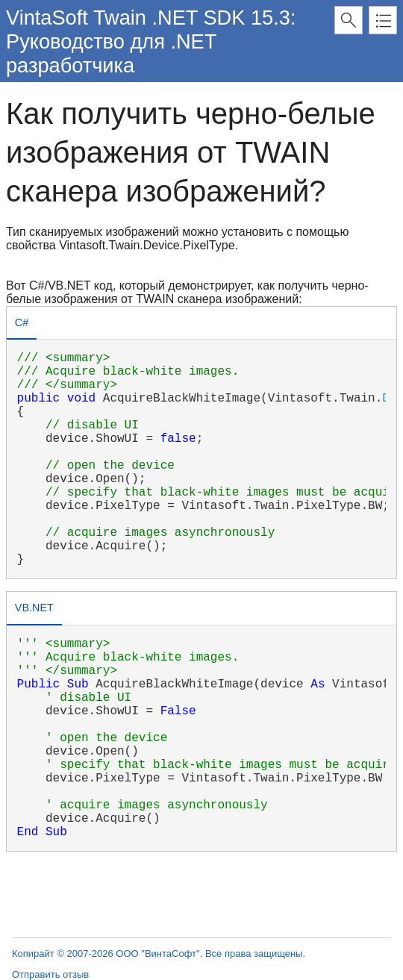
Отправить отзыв (50, 974)
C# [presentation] (22, 322)
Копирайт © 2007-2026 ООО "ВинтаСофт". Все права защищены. (159, 954)
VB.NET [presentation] (34, 608)
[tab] (22, 324)
